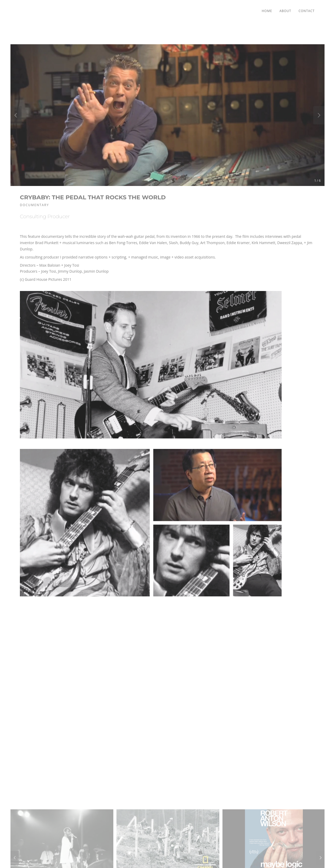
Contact (307, 11)
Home (267, 11)
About (285, 11)
